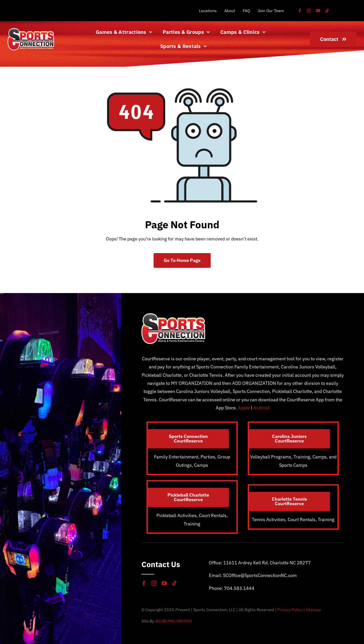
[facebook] (300, 11)
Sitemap (313, 610)
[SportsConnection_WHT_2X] (31, 30)
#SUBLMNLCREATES (174, 621)
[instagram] (309, 11)
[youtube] (318, 11)
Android (261, 408)
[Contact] (333, 39)
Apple (244, 408)
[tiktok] (327, 11)
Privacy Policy (290, 610)
